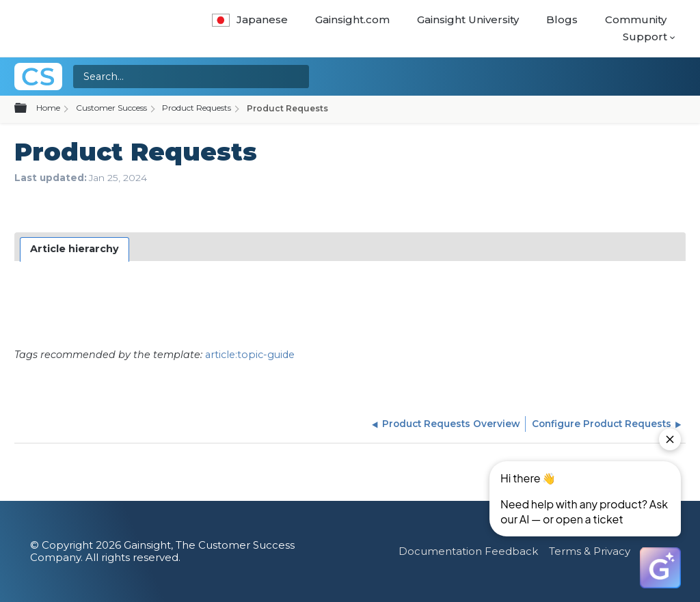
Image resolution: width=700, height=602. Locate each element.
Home (48, 108)
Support (645, 37)
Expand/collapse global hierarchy (29, 109)
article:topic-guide (250, 355)
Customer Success (111, 108)
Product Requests (197, 108)
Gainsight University (468, 19)
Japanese (250, 19)
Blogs (562, 19)
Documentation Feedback (468, 551)
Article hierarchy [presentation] (75, 249)
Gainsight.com (352, 19)
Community (636, 19)
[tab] (75, 249)
